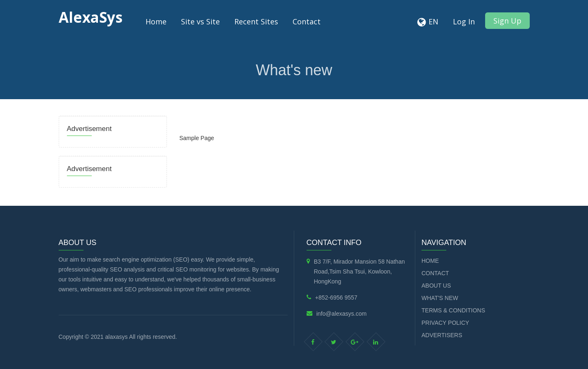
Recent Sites (256, 21)
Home (156, 21)
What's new (440, 298)
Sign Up (507, 21)
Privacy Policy (445, 323)
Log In (464, 21)
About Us (436, 286)
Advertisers (442, 335)
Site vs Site (200, 21)
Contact (307, 21)
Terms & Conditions (453, 310)
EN (433, 21)
